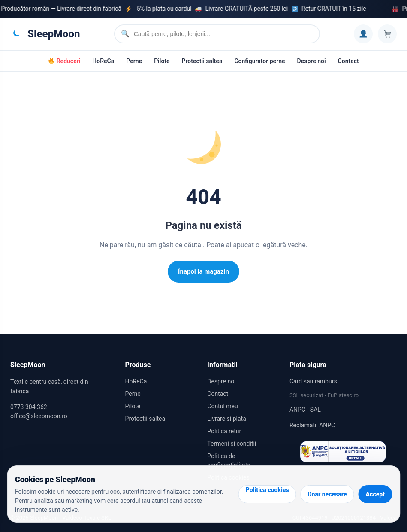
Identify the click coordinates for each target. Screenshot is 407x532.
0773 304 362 (29, 407)
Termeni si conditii (232, 444)
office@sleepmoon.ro (39, 416)
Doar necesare (327, 494)
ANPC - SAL (305, 410)
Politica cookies (267, 490)
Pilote (162, 61)
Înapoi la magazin (203, 271)
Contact (348, 61)
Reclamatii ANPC (312, 425)
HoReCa (103, 61)
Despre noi (312, 61)
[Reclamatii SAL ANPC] (343, 452)
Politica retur (224, 431)
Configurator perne (259, 61)
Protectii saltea (202, 61)
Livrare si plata (227, 419)
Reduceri (64, 61)
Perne (134, 61)
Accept (375, 494)
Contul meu (222, 406)
